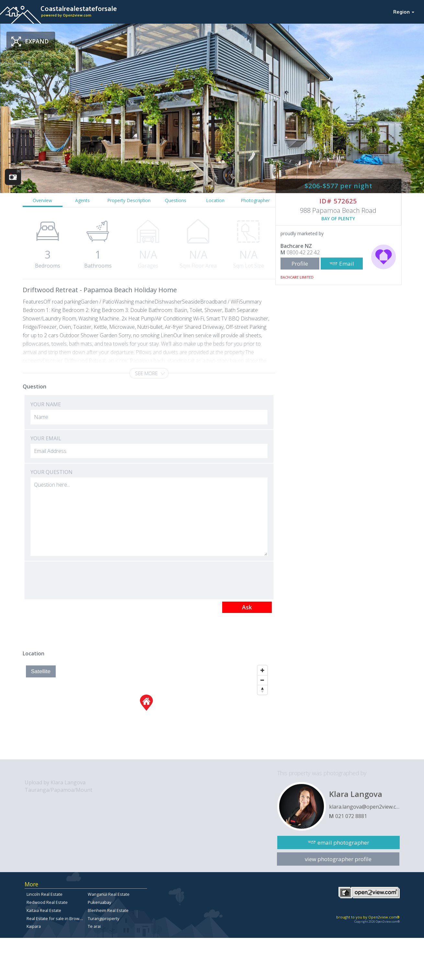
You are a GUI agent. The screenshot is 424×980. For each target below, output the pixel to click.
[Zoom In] (262, 670)
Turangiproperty (103, 918)
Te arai (94, 926)
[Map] (147, 711)
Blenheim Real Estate (108, 910)
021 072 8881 (351, 816)
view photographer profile (338, 859)
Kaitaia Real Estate (44, 910)
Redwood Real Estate (47, 902)
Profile (300, 264)
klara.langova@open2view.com (364, 807)
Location (215, 200)
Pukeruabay (99, 902)
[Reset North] (262, 690)
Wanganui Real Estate (109, 894)
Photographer (255, 200)
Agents (82, 200)
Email (347, 264)
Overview (42, 200)
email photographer (343, 842)
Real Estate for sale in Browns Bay (59, 918)
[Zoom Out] (262, 680)
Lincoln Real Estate (45, 894)
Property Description (129, 200)
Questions (176, 200)
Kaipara (34, 926)
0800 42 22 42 (303, 252)
